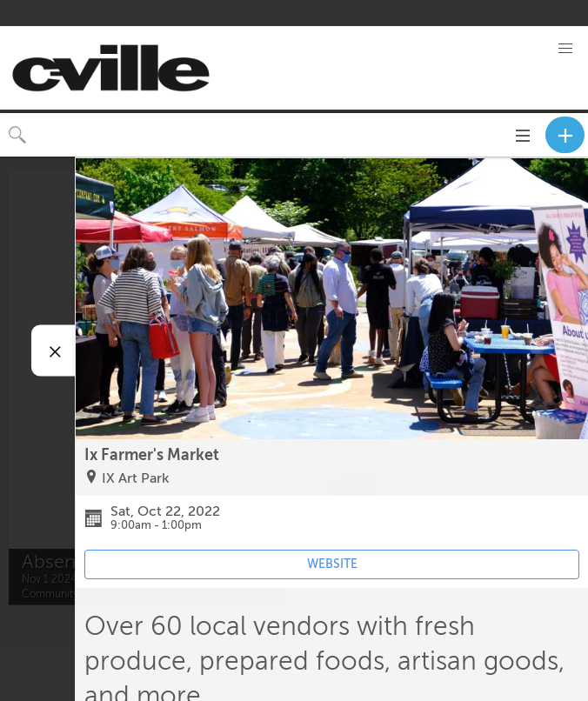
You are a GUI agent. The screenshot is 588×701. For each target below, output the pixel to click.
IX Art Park (135, 478)
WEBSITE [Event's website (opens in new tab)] (332, 564)
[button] (565, 49)
